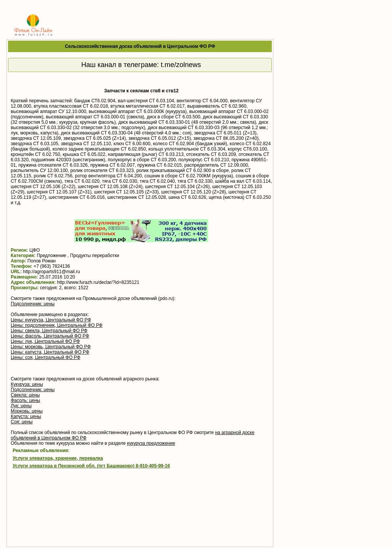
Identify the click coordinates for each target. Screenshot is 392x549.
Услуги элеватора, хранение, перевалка (58, 458)
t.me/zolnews (181, 65)
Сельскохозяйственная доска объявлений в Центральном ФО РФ (140, 46)
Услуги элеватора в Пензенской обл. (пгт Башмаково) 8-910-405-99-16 (91, 466)
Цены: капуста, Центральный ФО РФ (50, 352)
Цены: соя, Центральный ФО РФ (46, 357)
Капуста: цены (26, 416)
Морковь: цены (27, 411)
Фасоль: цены (25, 400)
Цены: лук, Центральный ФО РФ (45, 341)
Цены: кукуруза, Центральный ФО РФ (51, 320)
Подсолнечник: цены (33, 304)
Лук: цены (21, 406)
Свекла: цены (25, 395)
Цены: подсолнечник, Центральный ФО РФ (57, 325)
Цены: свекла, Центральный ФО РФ (49, 331)
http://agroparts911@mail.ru (51, 272)
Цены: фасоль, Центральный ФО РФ (50, 336)
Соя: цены (22, 422)
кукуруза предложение (151, 443)
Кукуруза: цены (27, 384)
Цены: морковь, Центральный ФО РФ (51, 347)
